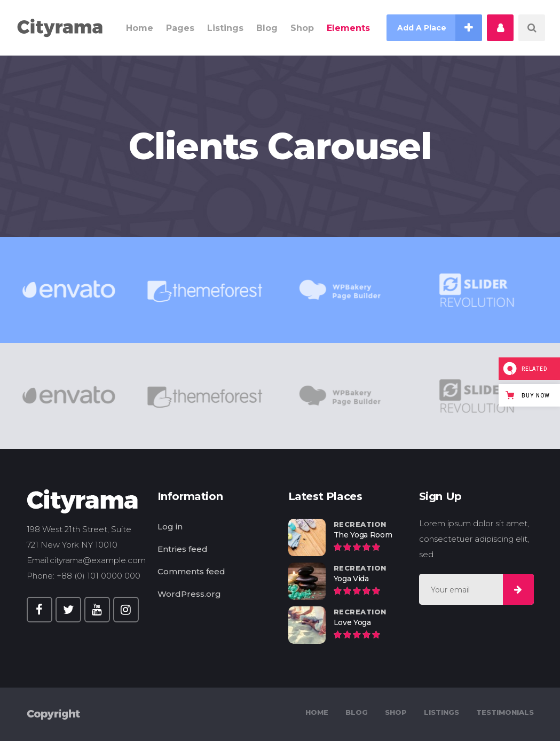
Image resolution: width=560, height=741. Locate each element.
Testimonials (505, 712)
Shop (396, 712)
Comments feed (191, 571)
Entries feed (183, 549)
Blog (357, 712)
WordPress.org (189, 594)
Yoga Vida (351, 579)
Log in (170, 526)
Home (317, 712)
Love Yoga (352, 622)
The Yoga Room (363, 535)
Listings (441, 712)
